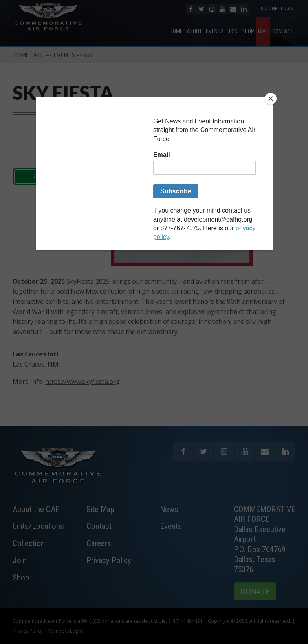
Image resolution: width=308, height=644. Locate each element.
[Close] (271, 99)
